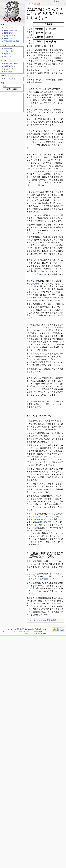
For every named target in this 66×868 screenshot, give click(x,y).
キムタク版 (31, 402)
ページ (31, 4)
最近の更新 (8, 72)
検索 (3, 83)
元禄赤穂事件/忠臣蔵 (11, 41)
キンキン (38, 519)
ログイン (59, 1)
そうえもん (51, 517)
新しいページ (9, 69)
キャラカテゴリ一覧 (11, 64)
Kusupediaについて (11, 48)
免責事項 (7, 54)
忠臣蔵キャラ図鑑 (10, 31)
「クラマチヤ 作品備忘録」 (39, 579)
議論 (39, 4)
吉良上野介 (43, 522)
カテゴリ (31, 620)
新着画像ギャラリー (11, 66)
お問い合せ (8, 56)
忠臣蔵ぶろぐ (9, 38)
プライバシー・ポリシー (20, 631)
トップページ (9, 28)
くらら (54, 514)
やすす (33, 517)
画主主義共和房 (9, 79)
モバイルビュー (40, 634)
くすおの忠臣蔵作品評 (46, 620)
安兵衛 (35, 284)
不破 (36, 281)
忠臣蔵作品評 (9, 33)
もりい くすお (9, 51)
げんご (41, 517)
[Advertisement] (11, 102)
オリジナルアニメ (10, 36)
